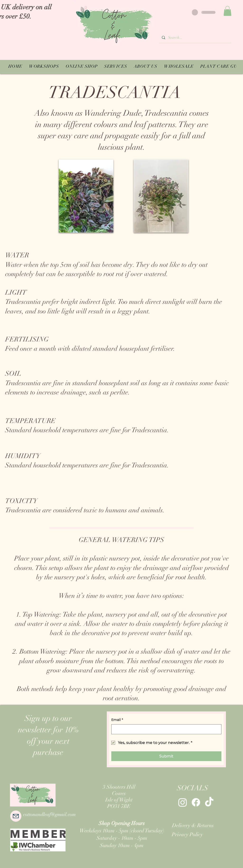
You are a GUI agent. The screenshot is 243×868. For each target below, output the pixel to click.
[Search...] (195, 38)
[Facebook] (196, 802)
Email (117, 720)
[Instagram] (183, 802)
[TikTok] (209, 802)
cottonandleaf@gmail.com (49, 814)
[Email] (165, 729)
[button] (227, 11)
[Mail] (16, 816)
